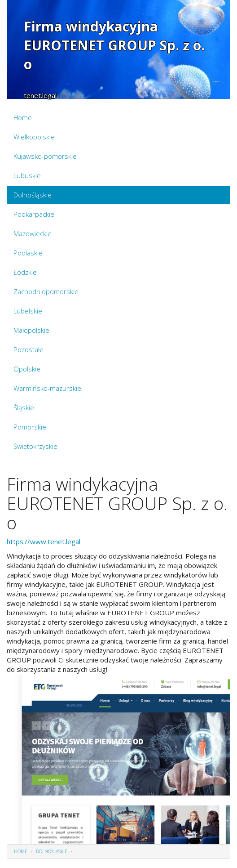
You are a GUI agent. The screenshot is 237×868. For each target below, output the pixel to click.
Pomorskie (30, 427)
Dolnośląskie (33, 195)
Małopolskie (31, 330)
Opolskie (27, 369)
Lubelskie (28, 311)
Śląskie (24, 407)
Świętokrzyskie (35, 446)
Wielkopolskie (34, 137)
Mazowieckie (33, 233)
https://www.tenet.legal (44, 541)
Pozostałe (29, 349)
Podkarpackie (34, 214)
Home (23, 117)
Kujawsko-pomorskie (45, 156)
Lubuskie (27, 175)
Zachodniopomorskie (46, 291)
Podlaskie (28, 253)
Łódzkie (25, 272)
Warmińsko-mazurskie (47, 388)
